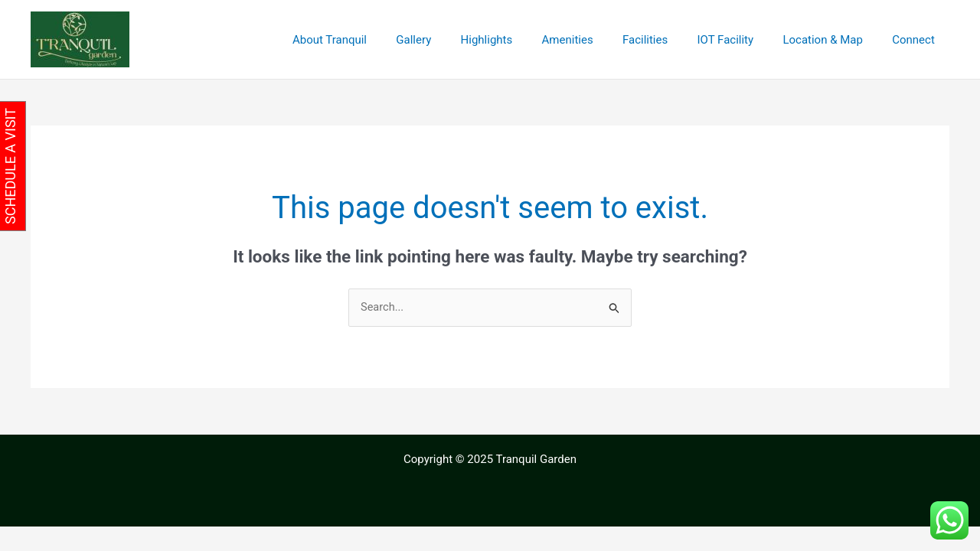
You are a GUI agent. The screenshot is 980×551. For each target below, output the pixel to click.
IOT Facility (741, 40)
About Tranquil (377, 40)
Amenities (596, 40)
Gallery (455, 40)
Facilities (667, 40)
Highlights (521, 40)
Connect (916, 40)
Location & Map (833, 40)
